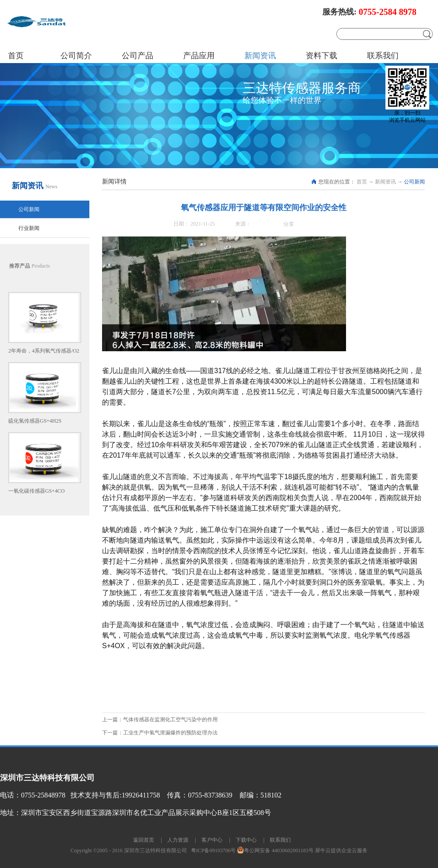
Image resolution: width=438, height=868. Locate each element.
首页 (16, 56)
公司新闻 (414, 182)
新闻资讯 (385, 182)
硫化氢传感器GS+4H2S (35, 421)
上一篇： (160, 720)
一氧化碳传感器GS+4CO (37, 491)
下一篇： (160, 733)
